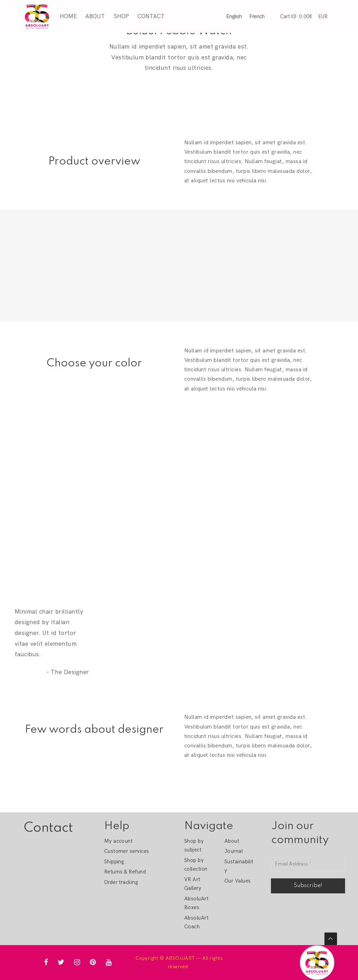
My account (119, 841)
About (95, 16)
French (257, 16)
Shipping (114, 862)
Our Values (238, 881)
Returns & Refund (125, 872)
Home (68, 16)
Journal (234, 851)
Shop (121, 16)
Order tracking (121, 882)
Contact (151, 16)
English (234, 16)
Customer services (127, 851)
